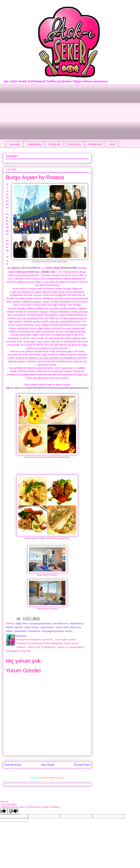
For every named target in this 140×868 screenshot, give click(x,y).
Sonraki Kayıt (13, 765)
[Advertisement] (70, 110)
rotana (9, 631)
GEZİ (112, 144)
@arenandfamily (31, 268)
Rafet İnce (76, 627)
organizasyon (47, 627)
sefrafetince (34, 631)
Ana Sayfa (15, 144)
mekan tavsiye (31, 627)
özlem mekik (62, 627)
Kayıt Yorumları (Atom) (51, 778)
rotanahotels (20, 631)
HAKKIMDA (34, 144)
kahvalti (18, 627)
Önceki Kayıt (82, 765)
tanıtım (69, 631)
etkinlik (9, 627)
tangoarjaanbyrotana (53, 631)
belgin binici (22, 623)
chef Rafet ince (61, 623)
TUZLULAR (74, 144)
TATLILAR (54, 144)
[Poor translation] (13, 811)
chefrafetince (77, 623)
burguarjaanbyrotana (40, 623)
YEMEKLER (95, 144)
